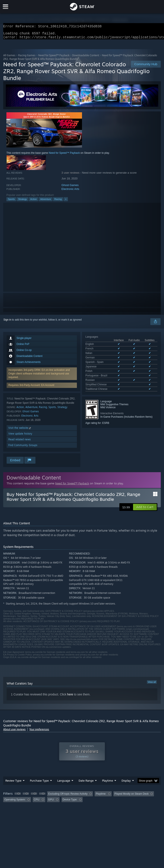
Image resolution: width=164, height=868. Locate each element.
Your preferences (39, 732)
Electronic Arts (70, 191)
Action (34, 202)
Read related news (20, 442)
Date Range (86, 783)
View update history (20, 436)
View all (152, 685)
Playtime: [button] (101, 796)
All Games (9, 58)
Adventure (45, 202)
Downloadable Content (86, 58)
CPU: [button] (37, 802)
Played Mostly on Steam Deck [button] (132, 796)
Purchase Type (39, 783)
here (70, 697)
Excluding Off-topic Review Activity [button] (68, 796)
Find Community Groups (23, 448)
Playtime (108, 783)
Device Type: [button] (70, 802)
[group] (82, 799)
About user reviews (14, 732)
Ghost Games (70, 188)
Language (64, 783)
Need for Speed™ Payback (54, 58)
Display (126, 783)
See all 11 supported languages (103, 370)
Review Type (13, 783)
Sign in (7, 322)
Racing (58, 202)
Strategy (23, 202)
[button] (145, 510)
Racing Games (27, 58)
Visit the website (20, 430)
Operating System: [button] (15, 802)
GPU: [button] (51, 802)
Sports (11, 202)
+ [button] (66, 202)
